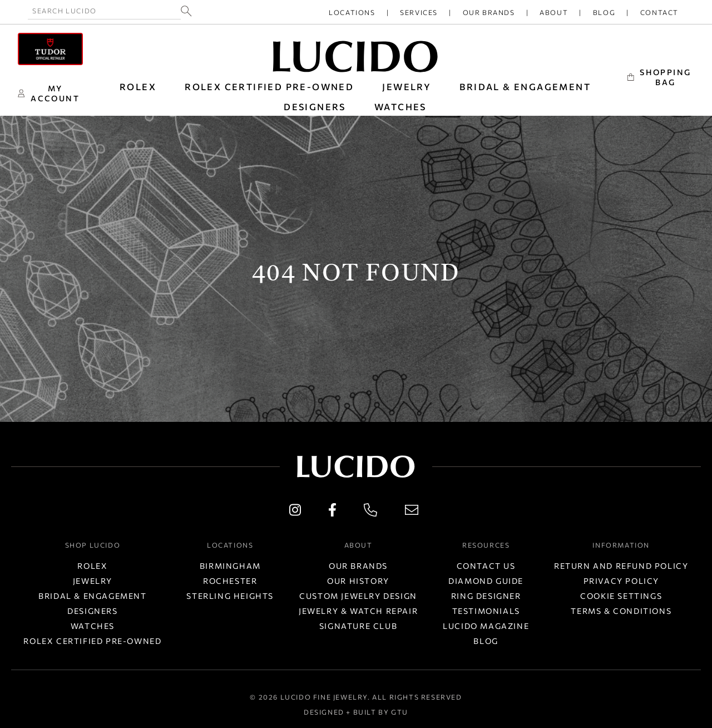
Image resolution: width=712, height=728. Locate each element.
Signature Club (358, 626)
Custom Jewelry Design (358, 596)
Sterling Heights (230, 596)
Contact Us (486, 566)
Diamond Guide (486, 581)
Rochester (230, 581)
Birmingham (230, 566)
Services (419, 12)
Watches (93, 626)
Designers (92, 611)
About (554, 12)
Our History (358, 581)
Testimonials (486, 611)
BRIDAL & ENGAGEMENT (525, 87)
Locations (352, 12)
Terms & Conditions (621, 611)
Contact (659, 12)
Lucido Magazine (486, 626)
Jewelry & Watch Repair (358, 611)
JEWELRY (407, 87)
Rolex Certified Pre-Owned (269, 87)
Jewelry (93, 581)
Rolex (92, 566)
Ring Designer (486, 596)
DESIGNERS (315, 107)
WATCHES (400, 107)
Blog (604, 12)
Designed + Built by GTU (356, 712)
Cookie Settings (621, 596)
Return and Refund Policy (621, 566)
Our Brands (489, 12)
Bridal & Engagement (92, 596)
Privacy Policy (621, 581)
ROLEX (138, 87)
